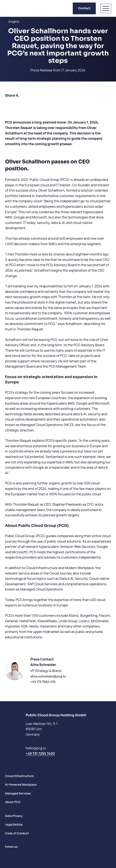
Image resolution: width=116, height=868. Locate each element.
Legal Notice (14, 824)
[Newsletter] (30, 854)
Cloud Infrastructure (20, 776)
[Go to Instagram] (22, 854)
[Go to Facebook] (15, 854)
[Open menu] (106, 8)
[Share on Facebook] (8, 105)
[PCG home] (13, 8)
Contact (84, 8)
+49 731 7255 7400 (40, 754)
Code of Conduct (17, 833)
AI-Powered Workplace (21, 784)
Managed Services (18, 793)
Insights (14, 22)
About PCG (13, 802)
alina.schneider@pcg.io (48, 676)
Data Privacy (14, 816)
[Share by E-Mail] (44, 105)
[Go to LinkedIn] (7, 854)
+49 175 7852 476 (43, 682)
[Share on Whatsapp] (32, 105)
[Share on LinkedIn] (20, 105)
